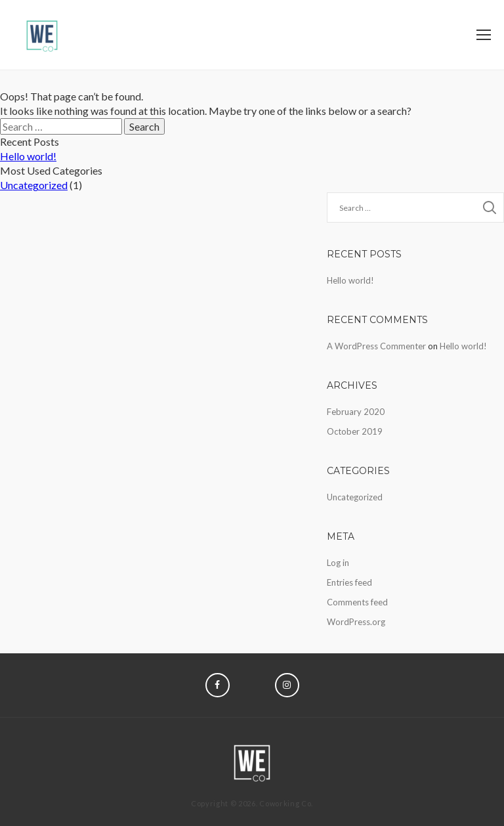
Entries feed (349, 582)
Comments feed (357, 602)
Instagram (287, 685)
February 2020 (356, 412)
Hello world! (28, 156)
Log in (338, 563)
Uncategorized (34, 185)
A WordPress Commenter (376, 346)
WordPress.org (356, 622)
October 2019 (355, 431)
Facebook (218, 685)
